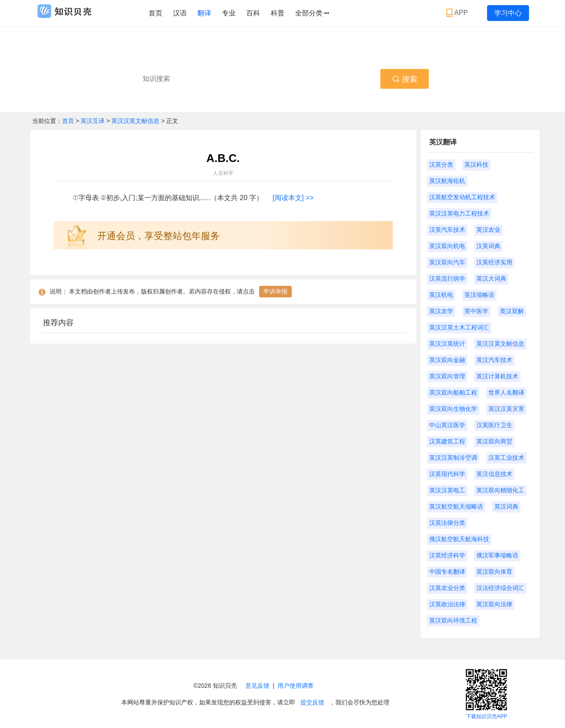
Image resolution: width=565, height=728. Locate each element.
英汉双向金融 (447, 360)
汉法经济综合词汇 (500, 588)
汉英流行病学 (447, 279)
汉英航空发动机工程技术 (462, 197)
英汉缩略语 (479, 295)
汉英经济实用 (494, 262)
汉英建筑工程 (447, 441)
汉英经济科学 (447, 555)
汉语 (180, 13)
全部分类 (312, 13)
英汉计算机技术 (497, 376)
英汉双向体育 (494, 572)
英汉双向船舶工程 (453, 392)
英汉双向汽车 (447, 262)
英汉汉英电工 (447, 490)
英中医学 (476, 311)
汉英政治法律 (447, 604)
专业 (229, 13)
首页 (155, 13)
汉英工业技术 (506, 458)
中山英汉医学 (447, 425)
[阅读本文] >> (293, 198)
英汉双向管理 (447, 376)
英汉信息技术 (494, 474)
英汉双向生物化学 (453, 409)
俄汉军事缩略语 (497, 555)
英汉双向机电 (447, 246)
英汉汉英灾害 (506, 409)
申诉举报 (275, 291)
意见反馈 (257, 686)
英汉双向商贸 (494, 441)
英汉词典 (506, 506)
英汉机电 (441, 295)
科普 (278, 13)
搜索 (405, 79)
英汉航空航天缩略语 (456, 506)
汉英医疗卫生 (494, 425)
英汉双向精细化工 (500, 490)
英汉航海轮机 (447, 181)
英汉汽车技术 (494, 360)
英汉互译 (93, 121)
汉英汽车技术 (447, 230)
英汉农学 (441, 311)
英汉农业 (488, 230)
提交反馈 (312, 702)
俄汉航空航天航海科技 (459, 539)
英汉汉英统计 (447, 344)
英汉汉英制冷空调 (453, 458)
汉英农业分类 (447, 588)
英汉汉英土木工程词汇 (459, 327)
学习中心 (508, 13)
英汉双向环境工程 (453, 620)
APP (458, 13)
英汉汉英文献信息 (135, 121)
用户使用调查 (296, 686)
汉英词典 (488, 246)
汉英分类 (441, 165)
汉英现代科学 (447, 474)
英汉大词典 (491, 279)
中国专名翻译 (447, 572)
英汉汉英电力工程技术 (459, 213)
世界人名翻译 (506, 392)
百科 (253, 13)
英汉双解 (512, 311)
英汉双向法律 (494, 604)
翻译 (204, 13)
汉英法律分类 (447, 523)
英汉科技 (476, 165)
